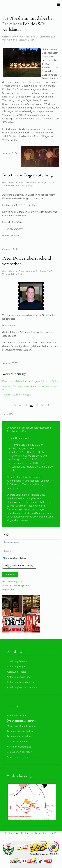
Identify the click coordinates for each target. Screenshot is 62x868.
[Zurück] (9, 405)
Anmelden (10, 574)
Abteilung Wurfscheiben (20, 682)
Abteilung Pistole (17, 672)
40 (37, 405)
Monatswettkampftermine (21, 726)
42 (48, 405)
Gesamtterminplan (17, 742)
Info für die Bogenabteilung (27, 175)
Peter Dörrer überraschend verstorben (27, 261)
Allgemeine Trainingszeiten (22, 757)
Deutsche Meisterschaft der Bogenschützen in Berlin (30, 381)
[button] (58, 5)
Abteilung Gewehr (17, 661)
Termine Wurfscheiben (19, 736)
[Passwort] (31, 551)
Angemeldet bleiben (15, 558)
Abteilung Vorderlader (19, 677)
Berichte (22, 274)
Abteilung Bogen (26, 40)
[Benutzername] (31, 542)
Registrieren (9, 589)
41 (42, 405)
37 (20, 405)
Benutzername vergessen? (16, 585)
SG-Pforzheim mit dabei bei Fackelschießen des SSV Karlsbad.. (28, 24)
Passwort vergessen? (13, 581)
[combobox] (31, 414)
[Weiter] (53, 405)
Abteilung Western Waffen (22, 687)
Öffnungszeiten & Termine (21, 721)
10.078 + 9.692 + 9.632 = (17, 395)
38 (26, 405)
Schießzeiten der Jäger (19, 752)
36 (15, 405)
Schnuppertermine (17, 716)
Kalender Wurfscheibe (19, 747)
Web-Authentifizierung (19, 566)
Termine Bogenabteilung (20, 731)
